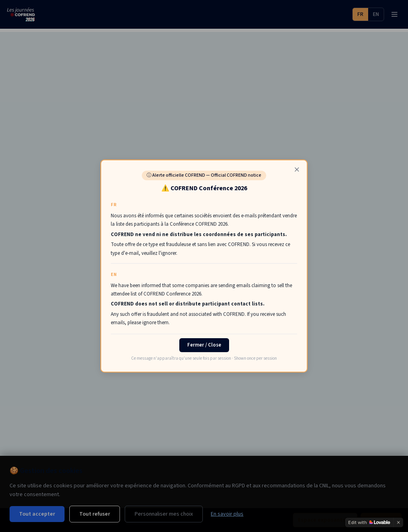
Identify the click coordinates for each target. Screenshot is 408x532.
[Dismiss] (398, 522)
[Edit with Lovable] (369, 522)
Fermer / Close (204, 345)
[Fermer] (297, 169)
